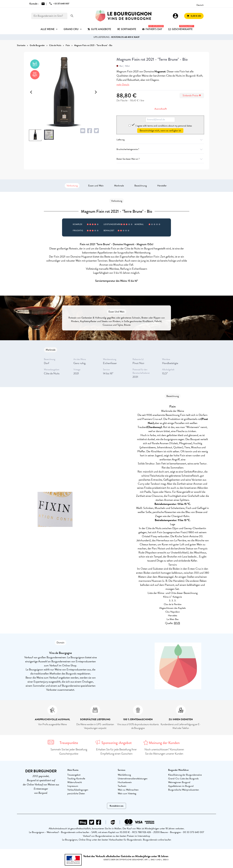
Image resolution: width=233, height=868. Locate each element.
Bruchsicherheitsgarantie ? (160, 149)
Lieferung (160, 140)
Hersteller (162, 186)
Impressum (73, 786)
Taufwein (122, 786)
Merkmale (119, 186)
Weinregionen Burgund (179, 782)
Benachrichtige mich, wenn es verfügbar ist (160, 131)
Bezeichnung (141, 186)
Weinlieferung (124, 775)
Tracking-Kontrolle (76, 779)
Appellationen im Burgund (181, 786)
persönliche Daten (76, 793)
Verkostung (72, 186)
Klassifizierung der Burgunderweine (185, 775)
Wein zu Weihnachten (128, 790)
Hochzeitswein (125, 782)
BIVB (177, 623)
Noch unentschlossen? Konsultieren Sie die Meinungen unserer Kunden (164, 752)
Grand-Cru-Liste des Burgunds (183, 779)
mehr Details (123, 85)
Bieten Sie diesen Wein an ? (160, 159)
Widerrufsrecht (75, 782)
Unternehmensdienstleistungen (133, 779)
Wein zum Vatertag (127, 793)
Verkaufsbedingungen (78, 790)
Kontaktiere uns (116, 806)
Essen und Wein (96, 186)
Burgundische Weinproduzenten (184, 790)
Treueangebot (74, 775)
